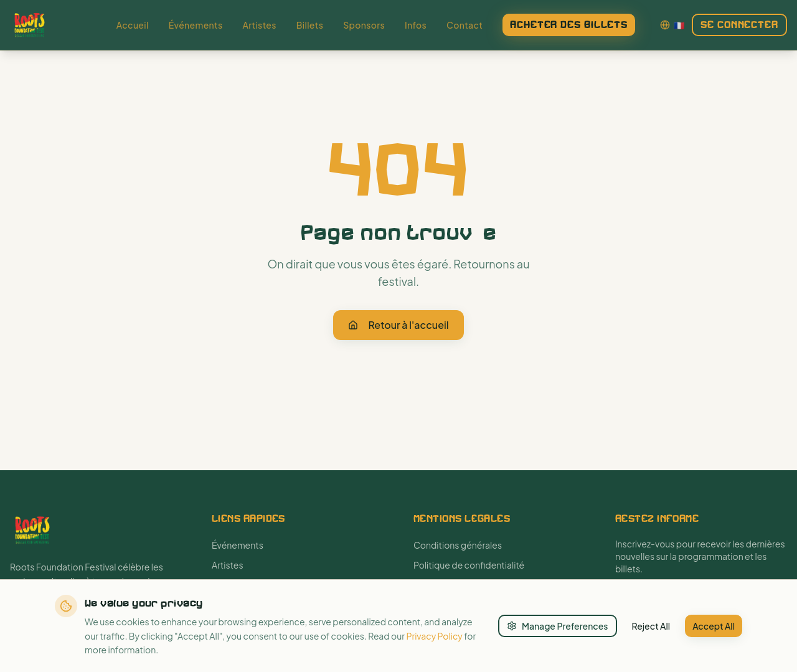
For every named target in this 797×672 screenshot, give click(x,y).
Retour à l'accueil (398, 325)
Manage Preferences (558, 626)
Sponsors (364, 25)
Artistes (259, 25)
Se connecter (739, 25)
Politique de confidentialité (469, 565)
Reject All (651, 626)
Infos (416, 25)
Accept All (714, 626)
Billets (310, 25)
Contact (465, 25)
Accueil (133, 25)
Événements (196, 25)
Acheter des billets (569, 25)
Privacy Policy (434, 636)
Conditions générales (458, 545)
